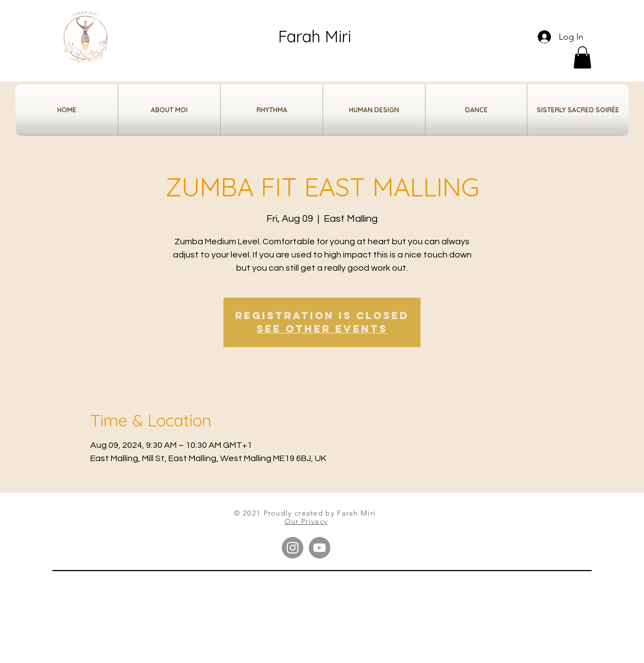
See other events (322, 329)
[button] (582, 57)
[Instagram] (293, 548)
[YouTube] (320, 548)
